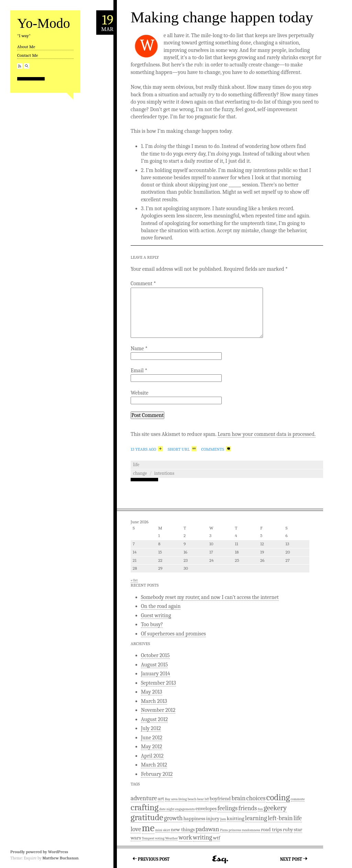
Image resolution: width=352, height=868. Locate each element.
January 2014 (156, 674)
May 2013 (152, 692)
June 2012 (152, 738)
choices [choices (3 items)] (256, 798)
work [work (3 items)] (185, 837)
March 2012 (154, 765)
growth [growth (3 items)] (173, 818)
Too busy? (152, 624)
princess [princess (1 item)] (235, 830)
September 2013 (158, 683)
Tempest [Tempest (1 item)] (148, 838)
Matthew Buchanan (60, 858)
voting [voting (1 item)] (160, 838)
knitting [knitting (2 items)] (236, 818)
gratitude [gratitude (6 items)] (147, 817)
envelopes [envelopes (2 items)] (206, 808)
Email (139, 371)
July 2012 (151, 728)
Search (27, 66)
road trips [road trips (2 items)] (272, 829)
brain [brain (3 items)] (238, 798)
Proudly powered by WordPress (39, 852)
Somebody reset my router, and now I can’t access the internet (210, 597)
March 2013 (154, 701)
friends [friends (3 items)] (247, 808)
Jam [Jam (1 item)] (223, 819)
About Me (26, 47)
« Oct (134, 580)
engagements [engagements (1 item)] (185, 809)
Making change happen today (222, 17)
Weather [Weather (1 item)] (172, 838)
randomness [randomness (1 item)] (251, 830)
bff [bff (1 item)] (207, 799)
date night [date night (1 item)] (167, 809)
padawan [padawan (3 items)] (207, 829)
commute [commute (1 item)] (298, 799)
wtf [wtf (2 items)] (216, 838)
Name (139, 349)
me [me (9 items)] (148, 828)
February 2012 (157, 774)
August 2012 (154, 719)
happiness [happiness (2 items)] (195, 818)
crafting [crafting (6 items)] (145, 807)
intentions (164, 473)
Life (136, 465)
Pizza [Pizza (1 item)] (224, 830)
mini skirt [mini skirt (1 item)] (163, 830)
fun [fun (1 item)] (260, 809)
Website (139, 393)
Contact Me (27, 55)
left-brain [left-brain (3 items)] (280, 818)
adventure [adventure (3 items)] (144, 798)
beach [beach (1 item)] (192, 799)
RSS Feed (20, 66)
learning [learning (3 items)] (256, 818)
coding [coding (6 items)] (278, 797)
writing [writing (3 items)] (202, 837)
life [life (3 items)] (298, 818)
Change (140, 473)
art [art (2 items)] (161, 799)
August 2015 (154, 665)
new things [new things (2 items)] (183, 829)
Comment (143, 283)
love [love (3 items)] (136, 829)
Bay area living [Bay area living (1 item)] (176, 799)
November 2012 (158, 710)
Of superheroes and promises (173, 634)
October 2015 (155, 655)
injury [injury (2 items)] (213, 818)
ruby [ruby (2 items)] (288, 829)
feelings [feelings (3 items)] (228, 808)
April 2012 (152, 756)
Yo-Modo (44, 23)
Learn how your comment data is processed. (267, 434)
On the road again (161, 606)
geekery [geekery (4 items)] (275, 808)
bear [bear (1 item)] (201, 799)
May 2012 (152, 747)
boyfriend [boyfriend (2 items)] (220, 799)
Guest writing (156, 615)
